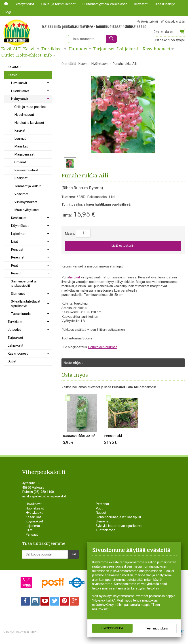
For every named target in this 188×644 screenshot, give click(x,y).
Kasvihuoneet (18, 354)
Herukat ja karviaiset (29, 123)
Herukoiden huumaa (103, 347)
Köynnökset (20, 226)
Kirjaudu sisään (175, 22)
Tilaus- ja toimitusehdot (58, 4)
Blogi (7, 12)
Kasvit (30, 49)
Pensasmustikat (26, 170)
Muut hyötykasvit (27, 210)
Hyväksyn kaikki (112, 628)
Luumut (20, 139)
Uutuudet (78, 49)
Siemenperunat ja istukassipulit (24, 284)
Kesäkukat (19, 218)
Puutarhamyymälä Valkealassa (105, 4)
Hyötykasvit (20, 99)
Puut (14, 265)
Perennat (18, 257)
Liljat (14, 242)
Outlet (8, 55)
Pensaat (17, 250)
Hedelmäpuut (24, 115)
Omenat (20, 162)
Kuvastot (141, 4)
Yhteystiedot (25, 4)
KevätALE (11, 49)
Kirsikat (20, 130)
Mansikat (21, 146)
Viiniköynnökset (26, 202)
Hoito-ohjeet (29, 55)
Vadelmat (21, 194)
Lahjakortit (129, 49)
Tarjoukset (104, 49)
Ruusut (16, 273)
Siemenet (18, 294)
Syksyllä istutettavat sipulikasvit (26, 304)
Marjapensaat (24, 154)
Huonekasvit (20, 91)
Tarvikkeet (52, 49)
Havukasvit (19, 83)
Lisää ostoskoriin (123, 246)
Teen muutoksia (156, 628)
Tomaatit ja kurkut (27, 186)
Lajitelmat (18, 234)
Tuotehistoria (21, 314)
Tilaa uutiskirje (165, 4)
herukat (75, 277)
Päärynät (21, 178)
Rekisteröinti (150, 22)
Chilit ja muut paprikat (30, 107)
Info (48, 55)
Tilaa (73, 554)
